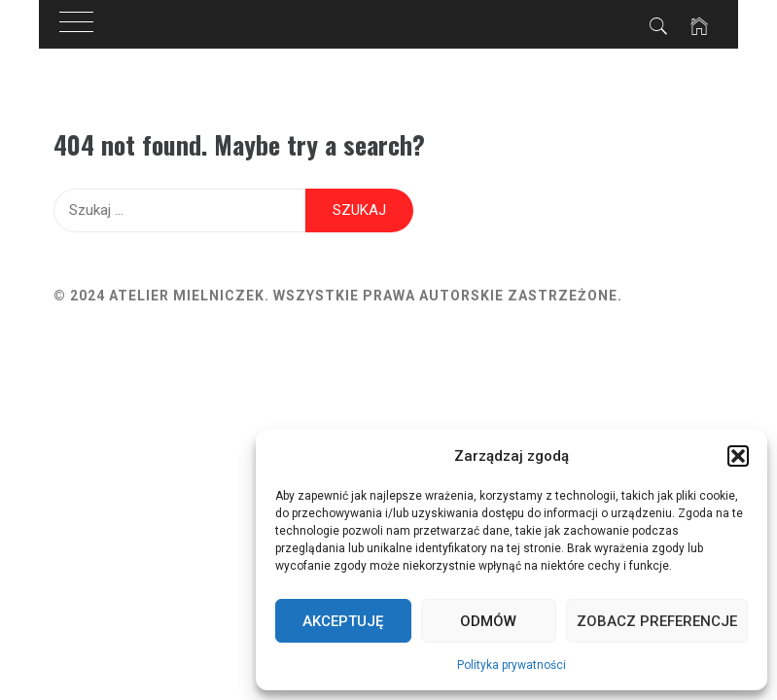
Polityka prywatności (512, 665)
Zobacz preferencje (657, 621)
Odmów (488, 621)
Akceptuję (343, 621)
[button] (738, 456)
